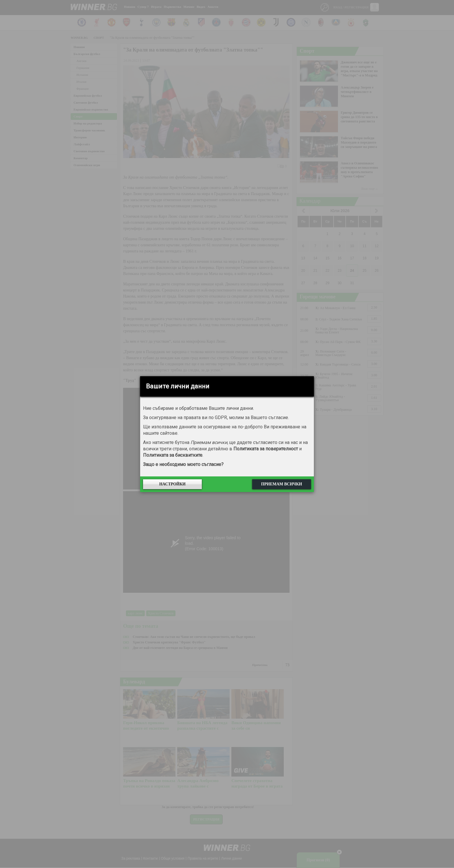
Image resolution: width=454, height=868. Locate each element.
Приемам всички (282, 484)
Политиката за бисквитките (173, 455)
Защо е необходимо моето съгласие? (183, 464)
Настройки (172, 484)
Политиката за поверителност (266, 449)
